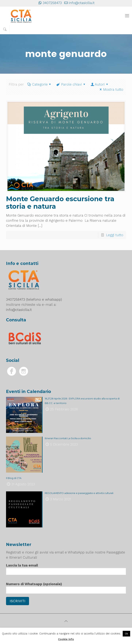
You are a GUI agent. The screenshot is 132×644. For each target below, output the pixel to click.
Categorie (40, 84)
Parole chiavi (71, 84)
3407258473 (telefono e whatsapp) (34, 299)
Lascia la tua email (66, 569)
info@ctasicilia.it (82, 3)
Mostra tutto (111, 90)
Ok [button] (126, 634)
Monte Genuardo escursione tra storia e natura (60, 203)
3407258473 (52, 3)
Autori (100, 84)
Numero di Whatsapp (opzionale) (66, 588)
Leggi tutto (115, 235)
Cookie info (66, 639)
